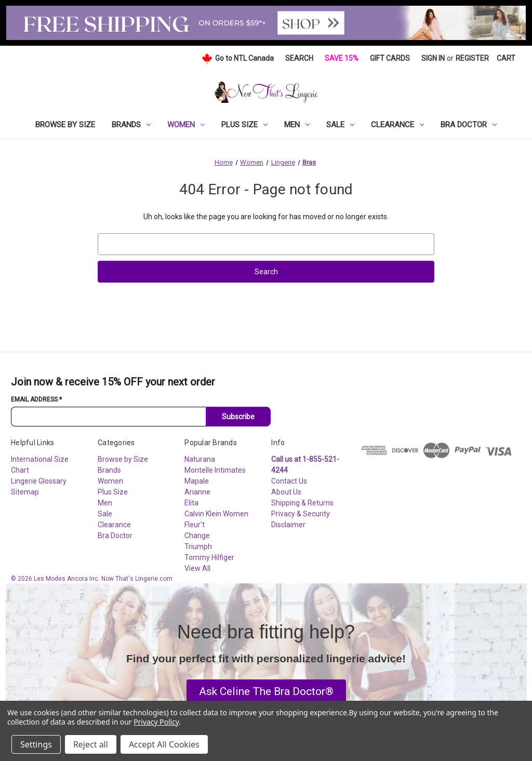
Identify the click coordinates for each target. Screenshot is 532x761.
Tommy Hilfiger (209, 557)
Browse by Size (65, 125)
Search (299, 58)
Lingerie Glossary (39, 481)
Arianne (197, 492)
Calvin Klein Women (216, 514)
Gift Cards (390, 58)
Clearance (397, 125)
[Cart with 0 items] (506, 58)
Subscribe (238, 417)
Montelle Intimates (215, 470)
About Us (286, 492)
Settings (36, 744)
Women (186, 125)
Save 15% (342, 58)
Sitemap (25, 492)
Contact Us (289, 481)
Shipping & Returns (302, 503)
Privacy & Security (301, 514)
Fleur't (195, 525)
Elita (191, 503)
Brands (131, 125)
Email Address (36, 399)
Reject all (91, 744)
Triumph (198, 546)
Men (297, 125)
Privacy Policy (156, 722)
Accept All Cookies (164, 744)
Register (472, 58)
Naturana (200, 459)
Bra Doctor (469, 125)
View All (197, 568)
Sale (340, 125)
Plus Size (244, 125)
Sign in (433, 58)
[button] (266, 692)
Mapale (197, 481)
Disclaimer (288, 525)
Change (197, 536)
